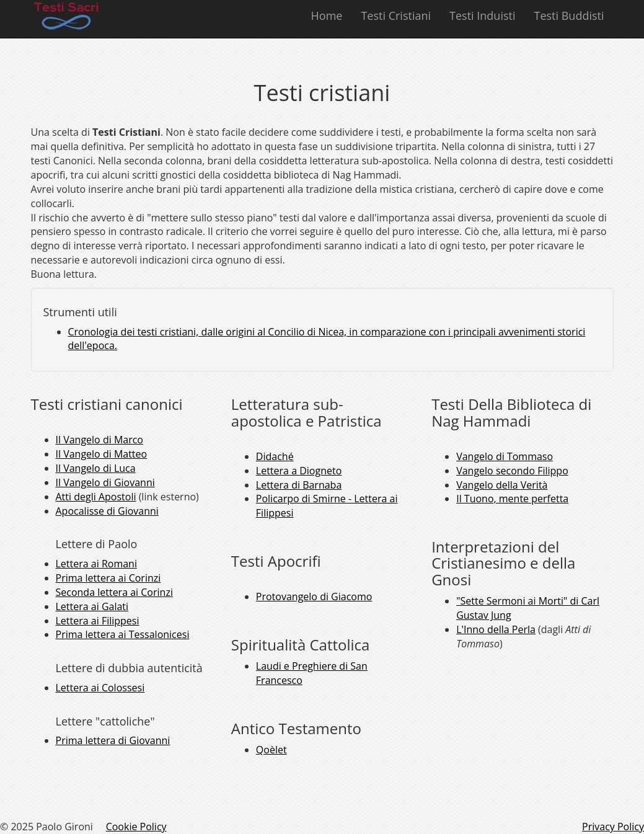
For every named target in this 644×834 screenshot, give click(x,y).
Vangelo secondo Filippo (512, 471)
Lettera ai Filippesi (98, 621)
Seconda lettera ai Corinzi (114, 592)
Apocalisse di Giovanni (107, 511)
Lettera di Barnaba (299, 485)
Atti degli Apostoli (96, 497)
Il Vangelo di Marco (100, 440)
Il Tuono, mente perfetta (512, 499)
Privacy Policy (613, 827)
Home (327, 16)
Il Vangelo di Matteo (102, 454)
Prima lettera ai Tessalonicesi (123, 634)
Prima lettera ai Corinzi (108, 578)
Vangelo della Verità (502, 485)
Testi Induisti (482, 16)
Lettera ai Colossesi (100, 688)
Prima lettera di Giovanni (113, 740)
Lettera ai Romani (96, 564)
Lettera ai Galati (92, 606)
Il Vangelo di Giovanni (105, 482)
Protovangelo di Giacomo (314, 597)
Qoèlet (271, 750)
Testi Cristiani (396, 16)
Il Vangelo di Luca (96, 468)
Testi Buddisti (569, 16)
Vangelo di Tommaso (505, 456)
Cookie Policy (136, 827)
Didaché (275, 456)
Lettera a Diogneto (299, 471)
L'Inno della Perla (496, 629)
